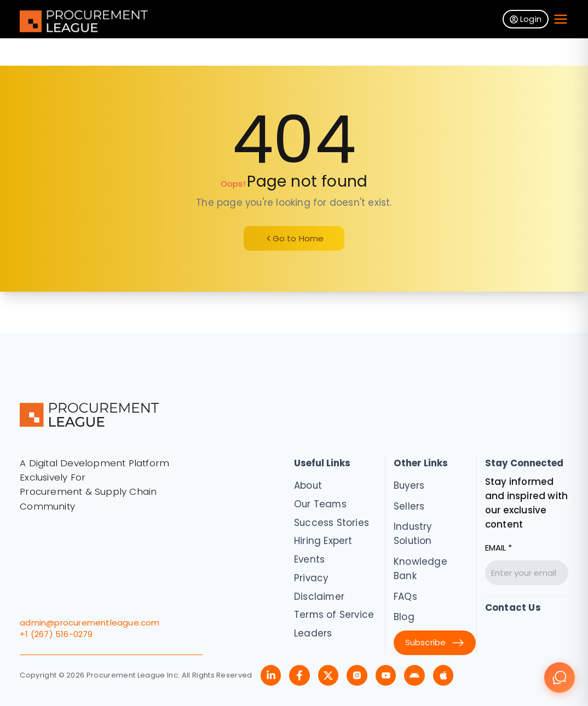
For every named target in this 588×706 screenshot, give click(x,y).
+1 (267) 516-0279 (56, 634)
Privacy (311, 578)
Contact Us (513, 607)
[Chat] (560, 678)
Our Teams (320, 504)
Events (309, 559)
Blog (404, 617)
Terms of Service (334, 615)
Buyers (409, 485)
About (308, 485)
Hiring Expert (323, 541)
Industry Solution (413, 534)
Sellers (409, 506)
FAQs (405, 597)
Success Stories (332, 523)
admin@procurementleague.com (90, 623)
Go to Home (294, 238)
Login (526, 19)
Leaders (313, 633)
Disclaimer (319, 597)
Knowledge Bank (420, 569)
